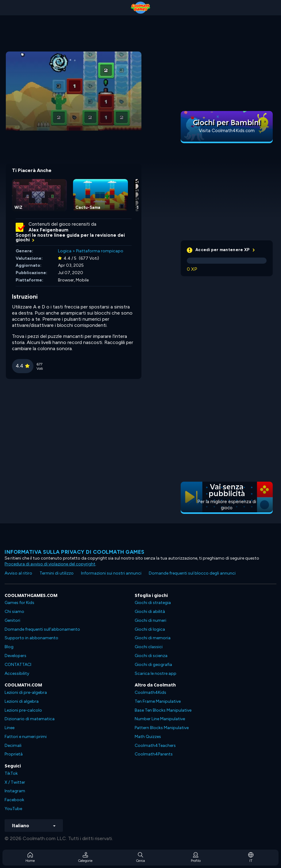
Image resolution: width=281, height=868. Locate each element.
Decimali (13, 746)
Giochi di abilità (150, 612)
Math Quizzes (148, 737)
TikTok (11, 773)
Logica (65, 251)
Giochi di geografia (153, 665)
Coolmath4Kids (150, 692)
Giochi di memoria (153, 638)
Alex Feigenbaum (48, 230)
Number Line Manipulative (160, 719)
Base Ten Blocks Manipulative (163, 710)
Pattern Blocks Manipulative (162, 728)
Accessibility (17, 673)
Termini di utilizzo (57, 573)
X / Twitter (15, 782)
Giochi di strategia (153, 603)
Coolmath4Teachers (155, 746)
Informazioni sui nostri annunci (111, 573)
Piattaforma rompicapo (100, 251)
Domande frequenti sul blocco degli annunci (192, 573)
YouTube (13, 809)
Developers (15, 656)
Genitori (12, 620)
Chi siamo (14, 612)
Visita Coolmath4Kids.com (227, 131)
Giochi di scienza (151, 656)
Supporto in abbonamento (31, 638)
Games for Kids (19, 603)
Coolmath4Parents (154, 754)
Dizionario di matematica (30, 719)
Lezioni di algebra (22, 701)
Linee (10, 728)
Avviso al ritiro (18, 573)
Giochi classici (149, 647)
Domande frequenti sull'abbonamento (42, 629)
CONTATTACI (18, 665)
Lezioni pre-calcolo (23, 710)
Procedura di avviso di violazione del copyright (50, 564)
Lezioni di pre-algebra (26, 692)
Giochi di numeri (150, 620)
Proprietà (14, 754)
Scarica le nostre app (156, 673)
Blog (9, 647)
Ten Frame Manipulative (158, 701)
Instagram (15, 791)
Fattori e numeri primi (26, 737)
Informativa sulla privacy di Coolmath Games (75, 552)
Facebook (14, 800)
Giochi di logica (150, 629)
